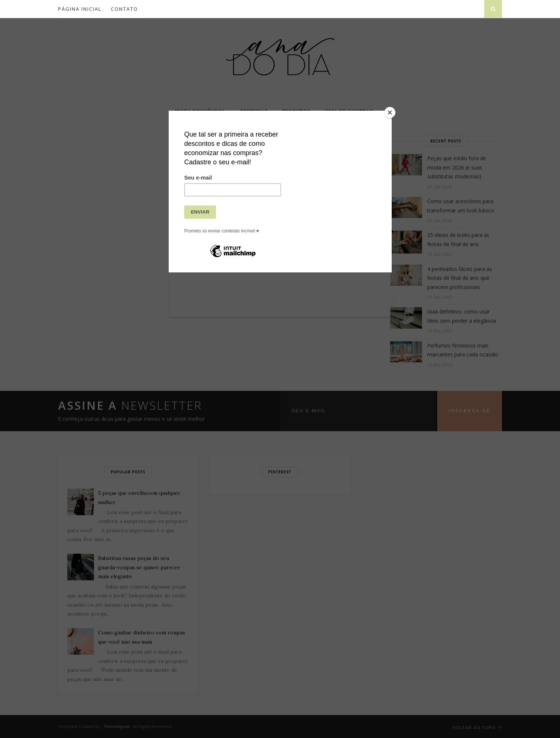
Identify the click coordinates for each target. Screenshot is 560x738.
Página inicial (80, 9)
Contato (124, 9)
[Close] (390, 113)
